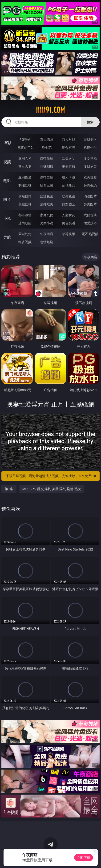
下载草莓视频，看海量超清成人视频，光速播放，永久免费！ (51, 476)
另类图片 (90, 204)
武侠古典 (90, 215)
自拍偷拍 (47, 158)
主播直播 (69, 166)
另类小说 (47, 223)
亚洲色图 (47, 196)
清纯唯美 (47, 204)
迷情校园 (25, 223)
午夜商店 (47, 234)
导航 (7, 237)
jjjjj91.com (50, 110)
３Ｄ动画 (90, 158)
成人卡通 (69, 177)
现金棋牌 (69, 147)
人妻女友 (69, 215)
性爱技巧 (90, 223)
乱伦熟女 (69, 185)
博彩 (7, 143)
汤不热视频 (90, 234)
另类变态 (90, 185)
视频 (7, 162)
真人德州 (47, 139)
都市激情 (25, 215)
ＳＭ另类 (90, 166)
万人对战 (69, 139)
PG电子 (25, 139)
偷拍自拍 (47, 177)
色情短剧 (47, 242)
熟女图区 (69, 204)
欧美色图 (69, 196)
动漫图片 (90, 196)
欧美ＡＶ (69, 158)
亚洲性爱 (25, 177)
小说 (7, 218)
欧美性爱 (90, 177)
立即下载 (84, 857)
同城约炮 (25, 234)
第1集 (9, 489)
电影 (7, 181)
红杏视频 (25, 242)
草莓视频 (69, 234)
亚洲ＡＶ (25, 158)
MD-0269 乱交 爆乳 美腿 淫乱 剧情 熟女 (51, 489)
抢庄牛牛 (90, 147)
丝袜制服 (47, 166)
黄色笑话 (69, 223)
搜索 (90, 122)
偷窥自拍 (25, 196)
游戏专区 (90, 139)
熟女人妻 (25, 166)
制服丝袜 (25, 185)
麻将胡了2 (25, 147)
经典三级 (47, 185)
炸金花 (47, 147)
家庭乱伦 (47, 215)
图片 (7, 199)
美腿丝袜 (25, 204)
